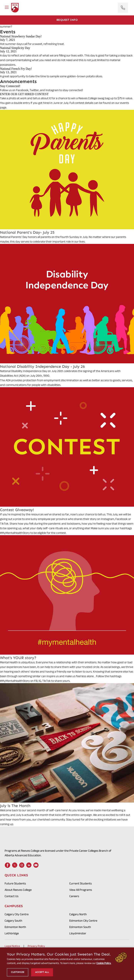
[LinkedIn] (29, 865)
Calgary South (13, 921)
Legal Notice (12, 946)
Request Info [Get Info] (67, 20)
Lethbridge (12, 933)
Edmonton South (80, 927)
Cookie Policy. (104, 963)
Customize (18, 972)
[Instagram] (22, 865)
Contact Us (12, 896)
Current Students (81, 883)
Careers (74, 896)
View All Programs (81, 890)
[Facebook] (7, 865)
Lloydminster (78, 933)
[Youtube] (36, 865)
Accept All (42, 972)
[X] (15, 865)
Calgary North (78, 914)
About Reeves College (18, 890)
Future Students (15, 883)
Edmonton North (15, 927)
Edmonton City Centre (83, 921)
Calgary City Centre (17, 914)
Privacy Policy (36, 946)
